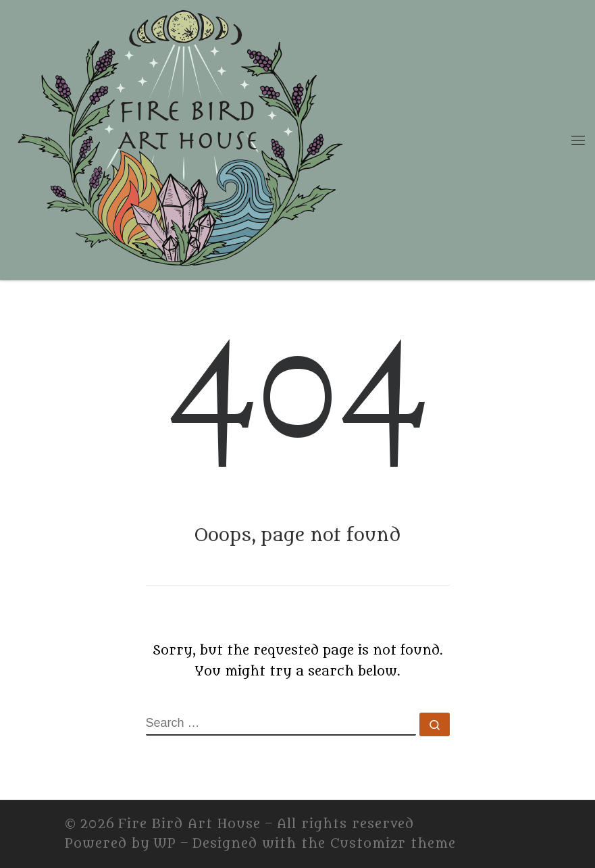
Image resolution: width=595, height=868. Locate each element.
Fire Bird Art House (189, 824)
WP (165, 844)
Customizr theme (393, 844)
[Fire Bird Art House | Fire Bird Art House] (179, 137)
